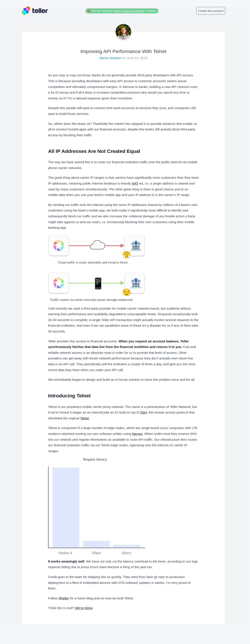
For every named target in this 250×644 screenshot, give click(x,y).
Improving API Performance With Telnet (123, 51)
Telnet (85, 418)
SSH (143, 412)
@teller (64, 598)
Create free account (211, 11)
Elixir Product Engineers (129, 11)
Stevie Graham (111, 58)
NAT (135, 183)
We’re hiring (84, 608)
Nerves (137, 434)
